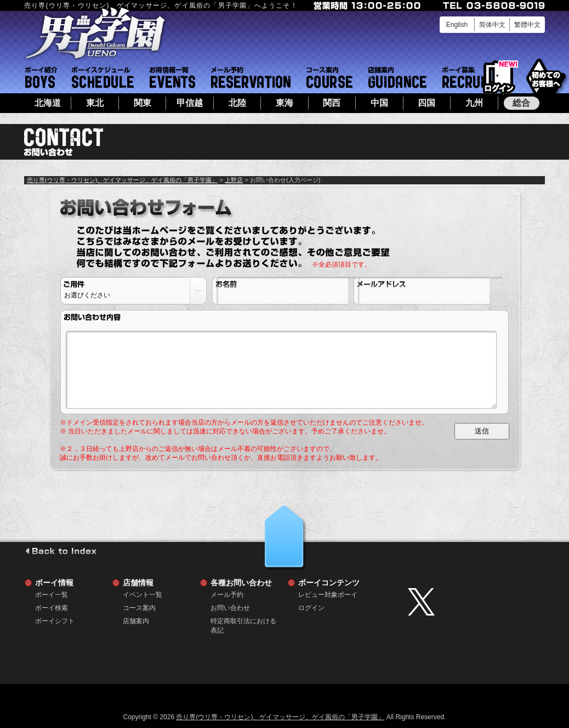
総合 (521, 103)
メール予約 (251, 77)
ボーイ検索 (52, 608)
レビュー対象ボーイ (328, 595)
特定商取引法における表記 (243, 621)
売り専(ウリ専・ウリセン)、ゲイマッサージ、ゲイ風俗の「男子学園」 (122, 180)
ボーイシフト (103, 77)
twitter (474, 602)
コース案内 (329, 77)
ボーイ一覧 (52, 595)
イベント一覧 (172, 77)
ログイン (499, 78)
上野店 (234, 180)
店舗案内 (397, 77)
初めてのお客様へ (546, 77)
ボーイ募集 (467, 77)
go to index (61, 551)
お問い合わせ (230, 608)
